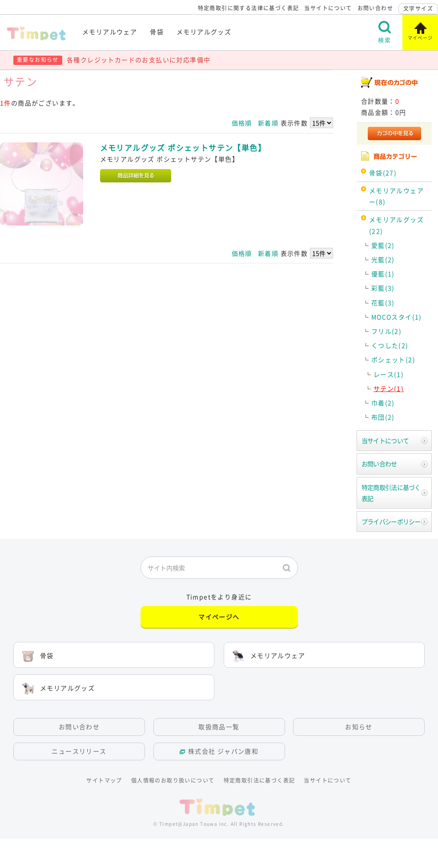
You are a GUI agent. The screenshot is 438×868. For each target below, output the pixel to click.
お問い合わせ (375, 8)
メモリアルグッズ (204, 32)
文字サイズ (418, 8)
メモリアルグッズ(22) (396, 225)
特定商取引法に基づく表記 (391, 493)
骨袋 (157, 32)
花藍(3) (383, 303)
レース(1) (389, 374)
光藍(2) (383, 259)
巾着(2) (383, 403)
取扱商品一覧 (219, 727)
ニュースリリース (79, 751)
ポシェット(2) (393, 359)
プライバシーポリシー (391, 521)
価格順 (242, 123)
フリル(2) (386, 331)
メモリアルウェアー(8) (396, 196)
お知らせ (359, 727)
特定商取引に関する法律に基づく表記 (249, 8)
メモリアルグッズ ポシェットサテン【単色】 (183, 148)
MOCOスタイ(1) (397, 317)
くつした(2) (390, 345)
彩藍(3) (383, 288)
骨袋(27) (383, 173)
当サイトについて (328, 8)
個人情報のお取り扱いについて (173, 780)
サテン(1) (389, 388)
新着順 (268, 123)
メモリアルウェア (110, 32)
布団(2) (383, 417)
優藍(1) (383, 274)
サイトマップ (104, 780)
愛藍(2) (383, 245)
